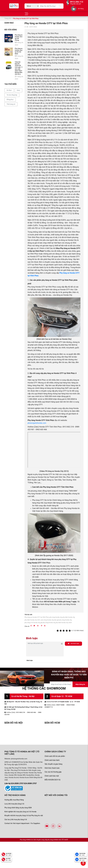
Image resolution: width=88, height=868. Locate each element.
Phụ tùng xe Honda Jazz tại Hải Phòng (19, 37)
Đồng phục (10, 99)
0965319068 (71, 705)
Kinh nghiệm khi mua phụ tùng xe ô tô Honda (20, 812)
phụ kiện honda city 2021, (33, 620)
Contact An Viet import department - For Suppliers (22, 823)
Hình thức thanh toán (52, 768)
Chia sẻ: (27, 626)
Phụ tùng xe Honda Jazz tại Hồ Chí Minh (19, 51)
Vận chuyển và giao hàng (53, 764)
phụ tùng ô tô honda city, (32, 623)
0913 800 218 (21, 712)
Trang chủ (8, 18)
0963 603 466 (31, 712)
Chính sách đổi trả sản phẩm (55, 756)
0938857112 (49, 707)
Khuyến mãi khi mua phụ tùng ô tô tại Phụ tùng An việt (24, 816)
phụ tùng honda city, (47, 620)
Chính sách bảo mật (52, 776)
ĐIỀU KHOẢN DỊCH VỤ (52, 780)
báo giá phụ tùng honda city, (63, 620)
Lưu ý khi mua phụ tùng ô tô (14, 804)
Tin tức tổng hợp (12, 95)
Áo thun (9, 90)
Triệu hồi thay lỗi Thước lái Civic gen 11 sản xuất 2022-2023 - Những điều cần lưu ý (19, 68)
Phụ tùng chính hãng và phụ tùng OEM (18, 808)
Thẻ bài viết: (28, 615)
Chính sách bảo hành (52, 760)
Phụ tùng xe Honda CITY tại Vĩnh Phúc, (37, 617)
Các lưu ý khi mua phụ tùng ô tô (16, 819)
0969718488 (60, 705)
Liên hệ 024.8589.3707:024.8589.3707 (21, 783)
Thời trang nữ (11, 104)
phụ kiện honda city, (69, 617)
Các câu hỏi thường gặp (53, 772)
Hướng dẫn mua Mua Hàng (14, 800)
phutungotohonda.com (37, 423)
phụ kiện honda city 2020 (64, 623)
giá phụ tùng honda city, (48, 623)
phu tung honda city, (56, 617)
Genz (18, 90)
